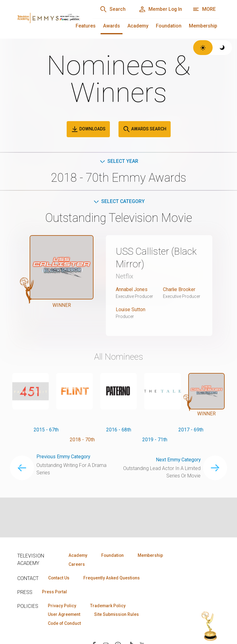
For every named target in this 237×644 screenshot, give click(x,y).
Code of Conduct (65, 624)
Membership (203, 26)
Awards (112, 26)
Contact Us (59, 578)
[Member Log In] (160, 9)
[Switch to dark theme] (222, 48)
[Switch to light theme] (203, 48)
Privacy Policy (62, 606)
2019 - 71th (155, 439)
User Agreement (65, 615)
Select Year (119, 161)
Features (86, 26)
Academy (138, 26)
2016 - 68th (119, 429)
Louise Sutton (131, 309)
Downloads (88, 129)
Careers (76, 564)
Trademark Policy (109, 606)
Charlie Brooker (179, 289)
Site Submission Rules (118, 615)
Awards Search (145, 129)
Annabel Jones (132, 289)
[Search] (111, 9)
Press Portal (55, 592)
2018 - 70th (82, 439)
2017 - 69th (191, 429)
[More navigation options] (204, 9)
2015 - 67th (46, 429)
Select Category (119, 202)
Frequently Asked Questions (113, 578)
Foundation (169, 26)
